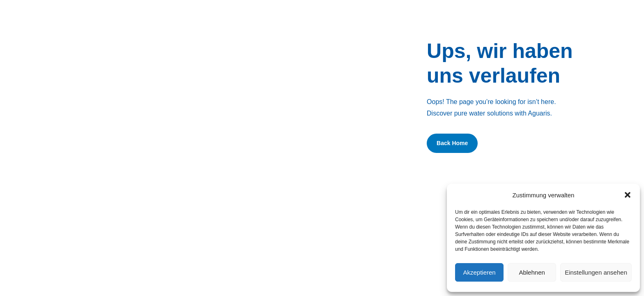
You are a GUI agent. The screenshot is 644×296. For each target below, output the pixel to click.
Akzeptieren (479, 272)
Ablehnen (532, 272)
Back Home (452, 143)
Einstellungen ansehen (596, 272)
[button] (628, 195)
